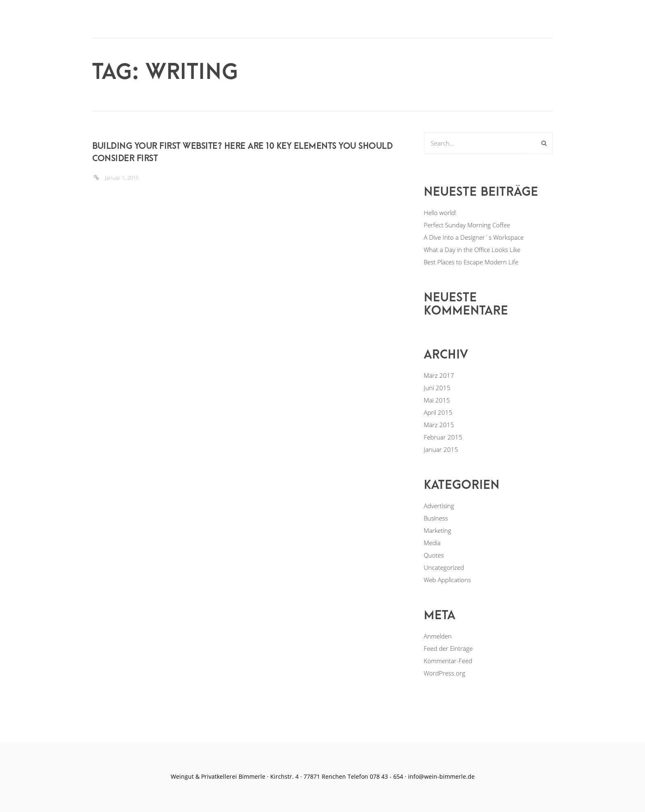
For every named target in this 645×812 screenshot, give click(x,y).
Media (432, 543)
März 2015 (439, 425)
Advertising (439, 506)
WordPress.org (444, 673)
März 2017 (439, 375)
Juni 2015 (437, 388)
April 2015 (438, 412)
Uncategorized (444, 567)
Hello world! (440, 213)
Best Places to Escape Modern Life (471, 262)
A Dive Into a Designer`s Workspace (474, 237)
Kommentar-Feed (448, 661)
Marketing (437, 530)
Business (436, 518)
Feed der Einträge (448, 648)
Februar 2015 (443, 437)
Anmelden (438, 636)
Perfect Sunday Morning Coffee (467, 225)
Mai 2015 (437, 400)
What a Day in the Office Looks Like (472, 250)
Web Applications (447, 580)
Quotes (434, 555)
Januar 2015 (441, 449)
